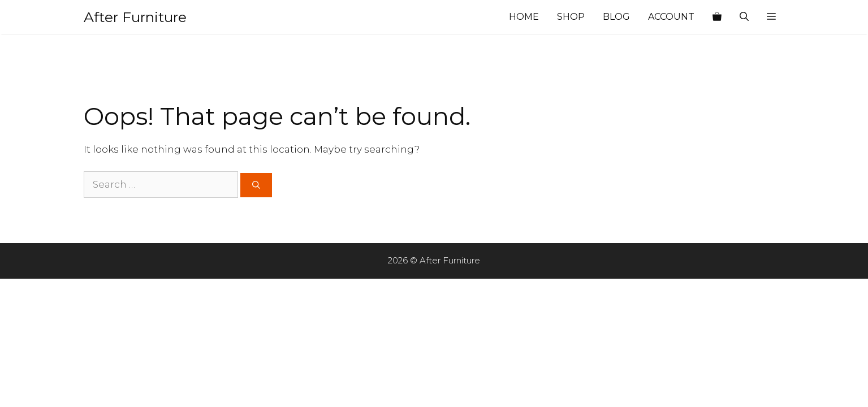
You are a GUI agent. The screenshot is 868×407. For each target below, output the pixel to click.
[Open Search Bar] (744, 17)
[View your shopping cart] (717, 17)
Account (671, 17)
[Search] (256, 185)
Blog (616, 17)
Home (524, 17)
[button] (771, 17)
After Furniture (135, 17)
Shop (571, 17)
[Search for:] (161, 185)
